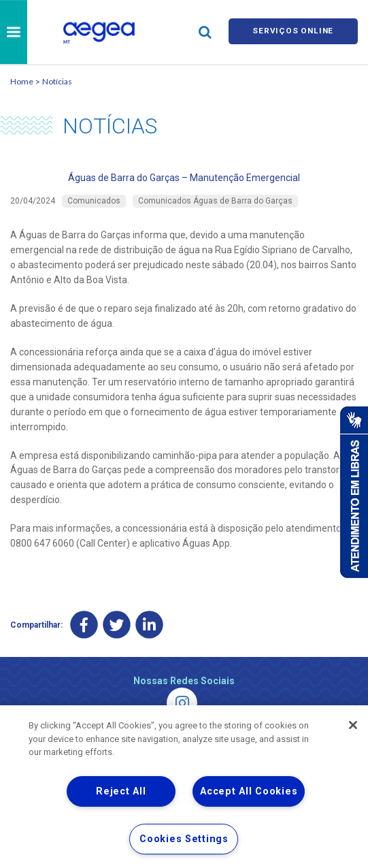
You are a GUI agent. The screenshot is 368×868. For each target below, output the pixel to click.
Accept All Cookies (249, 791)
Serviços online (293, 32)
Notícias (57, 81)
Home (22, 81)
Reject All (121, 791)
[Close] (353, 725)
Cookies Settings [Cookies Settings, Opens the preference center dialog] (184, 839)
